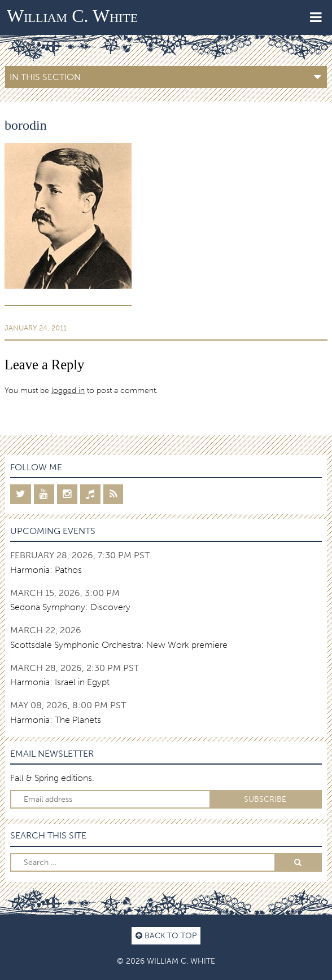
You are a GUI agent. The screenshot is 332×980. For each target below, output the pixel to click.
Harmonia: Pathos (46, 570)
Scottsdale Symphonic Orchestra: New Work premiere (119, 645)
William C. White (72, 16)
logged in (68, 390)
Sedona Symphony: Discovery (70, 607)
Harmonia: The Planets (56, 720)
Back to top (166, 935)
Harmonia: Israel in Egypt (60, 682)
